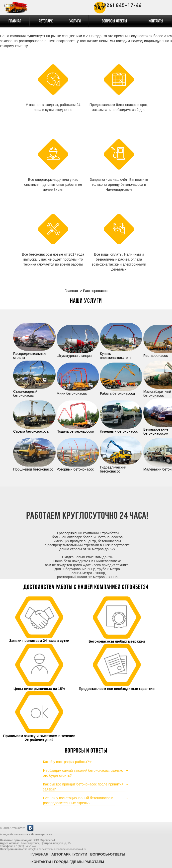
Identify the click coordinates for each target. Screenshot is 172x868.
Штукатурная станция (78, 354)
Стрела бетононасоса (34, 429)
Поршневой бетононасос (34, 467)
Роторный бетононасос (78, 467)
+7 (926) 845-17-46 (118, 5)
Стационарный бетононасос (34, 391)
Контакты (156, 21)
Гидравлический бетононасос (121, 467)
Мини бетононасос (78, 391)
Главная (15, 21)
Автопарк (46, 21)
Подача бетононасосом (78, 429)
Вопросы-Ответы (114, 21)
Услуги (75, 21)
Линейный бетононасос (121, 429)
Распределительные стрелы (34, 354)
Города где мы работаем (79, 862)
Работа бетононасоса (121, 391)
